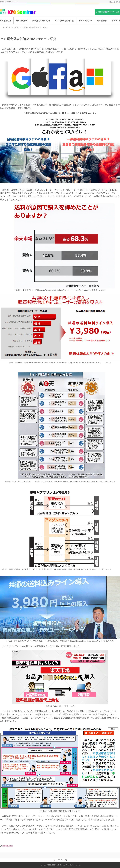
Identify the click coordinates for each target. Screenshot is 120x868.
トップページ (60, 860)
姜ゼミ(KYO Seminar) (18, 12)
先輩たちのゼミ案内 (41, 21)
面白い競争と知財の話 (64, 21)
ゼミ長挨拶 (102, 21)
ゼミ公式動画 (22, 21)
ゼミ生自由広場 (85, 21)
